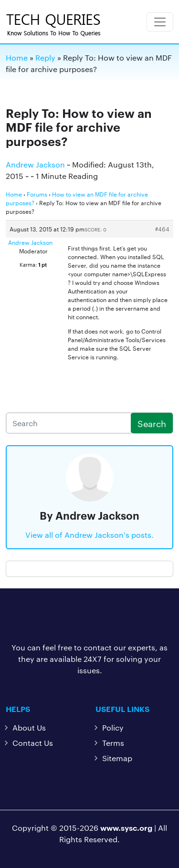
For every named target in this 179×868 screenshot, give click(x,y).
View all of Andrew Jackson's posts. (89, 535)
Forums (37, 194)
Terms (113, 743)
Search (152, 423)
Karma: (28, 264)
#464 (162, 229)
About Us (29, 727)
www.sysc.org (126, 827)
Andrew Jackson (35, 164)
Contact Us (33, 743)
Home (14, 194)
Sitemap (117, 758)
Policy (113, 727)
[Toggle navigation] (160, 22)
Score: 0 (95, 229)
